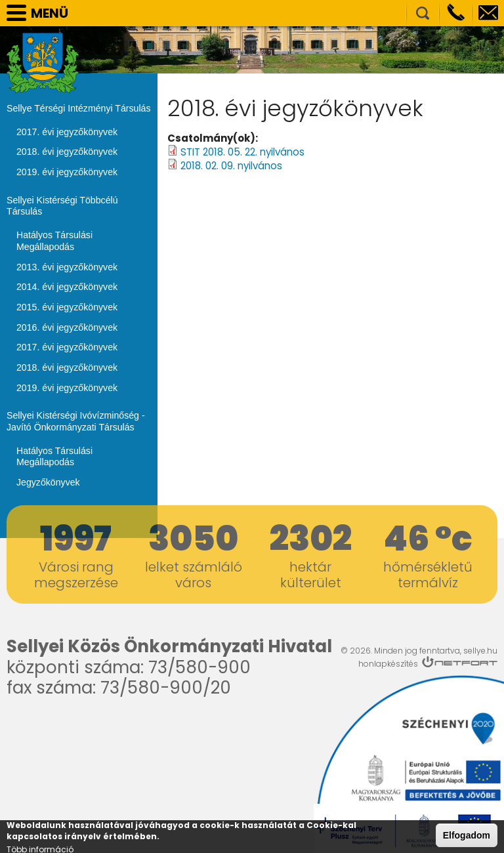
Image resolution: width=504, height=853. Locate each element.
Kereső (423, 13)
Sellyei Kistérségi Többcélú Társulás (62, 205)
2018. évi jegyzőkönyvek (67, 152)
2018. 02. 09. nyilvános (231, 166)
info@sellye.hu (488, 13)
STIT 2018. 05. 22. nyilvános (242, 152)
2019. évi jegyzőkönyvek (67, 172)
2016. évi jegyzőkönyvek (67, 326)
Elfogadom (467, 835)
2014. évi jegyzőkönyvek (67, 286)
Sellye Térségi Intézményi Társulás (78, 108)
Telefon (455, 13)
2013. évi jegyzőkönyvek (67, 266)
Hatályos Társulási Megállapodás (54, 240)
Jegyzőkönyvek (48, 480)
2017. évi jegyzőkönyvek (67, 132)
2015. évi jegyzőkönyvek (67, 306)
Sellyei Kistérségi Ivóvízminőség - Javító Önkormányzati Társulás (75, 420)
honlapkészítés (388, 661)
